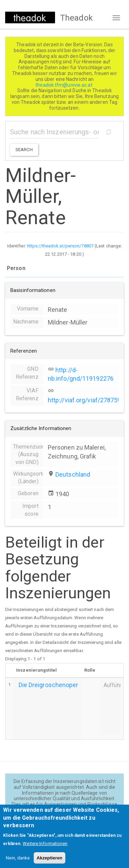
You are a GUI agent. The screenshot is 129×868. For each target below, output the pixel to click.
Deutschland (73, 474)
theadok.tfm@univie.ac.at (64, 85)
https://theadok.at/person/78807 (60, 246)
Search (24, 150)
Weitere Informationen (45, 850)
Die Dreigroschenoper (49, 685)
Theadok (77, 18)
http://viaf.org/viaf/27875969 (88, 400)
